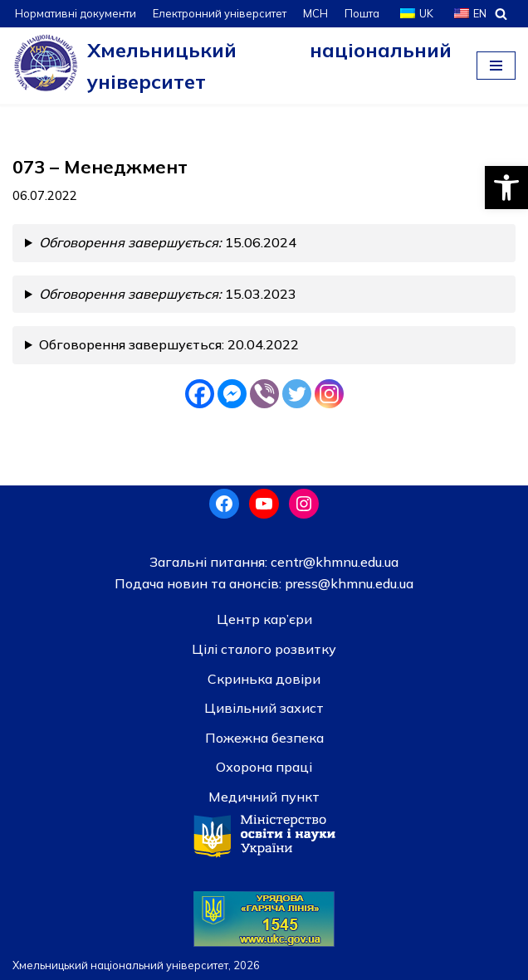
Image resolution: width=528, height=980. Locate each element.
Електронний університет (220, 13)
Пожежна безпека (264, 738)
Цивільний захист (264, 708)
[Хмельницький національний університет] (232, 66)
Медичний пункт (264, 797)
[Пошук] (501, 14)
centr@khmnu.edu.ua (333, 562)
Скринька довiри (264, 679)
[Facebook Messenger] (232, 394)
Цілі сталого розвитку (264, 649)
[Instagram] (329, 394)
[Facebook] (200, 394)
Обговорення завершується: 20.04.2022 (169, 344)
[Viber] (264, 394)
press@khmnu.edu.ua (347, 583)
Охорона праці (264, 767)
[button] (506, 188)
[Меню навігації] (496, 66)
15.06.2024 (168, 242)
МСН (315, 13)
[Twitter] (297, 394)
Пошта (362, 13)
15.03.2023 (168, 294)
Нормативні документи (76, 13)
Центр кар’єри (264, 619)
